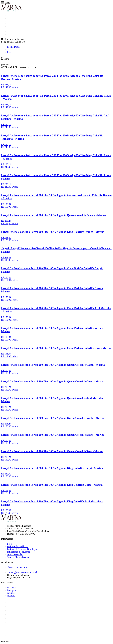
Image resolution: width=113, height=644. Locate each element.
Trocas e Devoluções (17, 567)
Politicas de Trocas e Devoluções (23, 549)
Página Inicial (14, 47)
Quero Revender (15, 554)
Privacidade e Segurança (19, 552)
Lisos (10, 52)
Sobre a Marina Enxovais (19, 557)
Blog (9, 544)
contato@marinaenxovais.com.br (23, 572)
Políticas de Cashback (17, 546)
